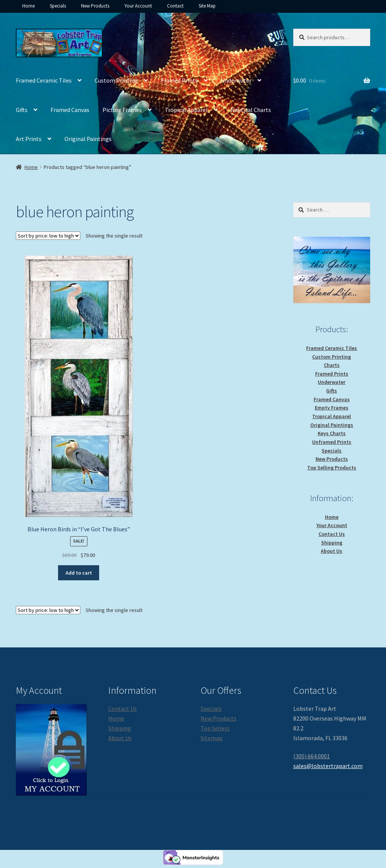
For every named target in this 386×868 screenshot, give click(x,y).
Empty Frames (332, 408)
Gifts (22, 110)
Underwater (236, 80)
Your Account (138, 6)
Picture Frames (122, 110)
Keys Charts (332, 433)
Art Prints (29, 139)
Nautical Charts (251, 110)
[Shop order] (48, 236)
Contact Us (332, 534)
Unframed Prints (332, 442)
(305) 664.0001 (312, 756)
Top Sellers (215, 728)
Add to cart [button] (79, 573)
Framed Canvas (70, 110)
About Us (332, 551)
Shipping (332, 543)
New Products (95, 6)
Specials (58, 6)
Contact (175, 6)
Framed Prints (179, 80)
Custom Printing (116, 80)
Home (28, 6)
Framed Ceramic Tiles (44, 80)
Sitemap (211, 738)
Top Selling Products (332, 468)
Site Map (207, 6)
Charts (332, 365)
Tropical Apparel (186, 110)
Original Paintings (88, 139)
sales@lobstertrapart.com (328, 766)
